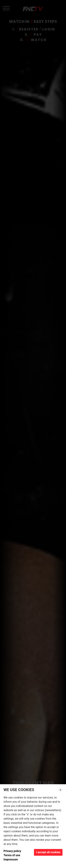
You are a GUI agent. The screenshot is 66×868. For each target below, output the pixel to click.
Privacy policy (12, 851)
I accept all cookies (48, 852)
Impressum (11, 859)
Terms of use (12, 855)
